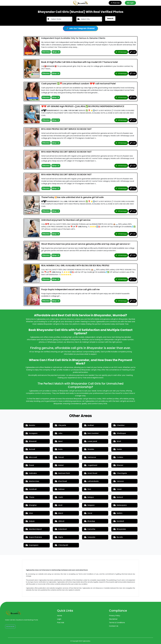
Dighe (59, 537)
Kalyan (30, 521)
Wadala (89, 449)
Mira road (31, 457)
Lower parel (91, 441)
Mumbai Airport (34, 529)
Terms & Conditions (117, 623)
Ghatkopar (120, 433)
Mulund (118, 497)
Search (110, 18)
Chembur (119, 425)
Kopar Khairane (34, 537)
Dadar (118, 449)
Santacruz (90, 457)
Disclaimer (113, 619)
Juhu (59, 433)
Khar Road (61, 481)
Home (60, 616)
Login (130, 3)
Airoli (59, 505)
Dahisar (60, 489)
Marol (59, 513)
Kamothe (90, 529)
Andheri (89, 425)
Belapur (89, 497)
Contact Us (114, 626)
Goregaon (32, 433)
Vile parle (60, 425)
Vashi (59, 497)
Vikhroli (60, 521)
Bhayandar (120, 529)
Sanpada (90, 537)
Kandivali (31, 489)
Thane (30, 497)
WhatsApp (121, 52)
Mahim (118, 513)
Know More (10, 627)
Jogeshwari (91, 465)
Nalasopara (120, 505)
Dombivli (119, 521)
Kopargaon (32, 545)
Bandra (30, 425)
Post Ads (61, 623)
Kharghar (31, 505)
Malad (59, 465)
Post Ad (115, 3)
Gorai (88, 513)
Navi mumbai (91, 433)
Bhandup (90, 521)
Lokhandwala (91, 481)
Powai (30, 465)
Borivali (30, 449)
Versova (118, 481)
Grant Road (91, 473)
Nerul (59, 441)
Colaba (118, 457)
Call (133, 52)
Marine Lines (32, 481)
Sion (88, 489)
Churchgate (120, 473)
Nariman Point (62, 473)
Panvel (59, 457)
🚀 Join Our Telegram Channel (80, 28)
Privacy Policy (115, 616)
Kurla (59, 449)
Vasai (117, 489)
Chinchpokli (61, 545)
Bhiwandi (31, 441)
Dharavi (118, 465)
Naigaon (89, 505)
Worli (117, 441)
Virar (29, 513)
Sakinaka (31, 473)
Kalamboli (61, 529)
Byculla (118, 537)
